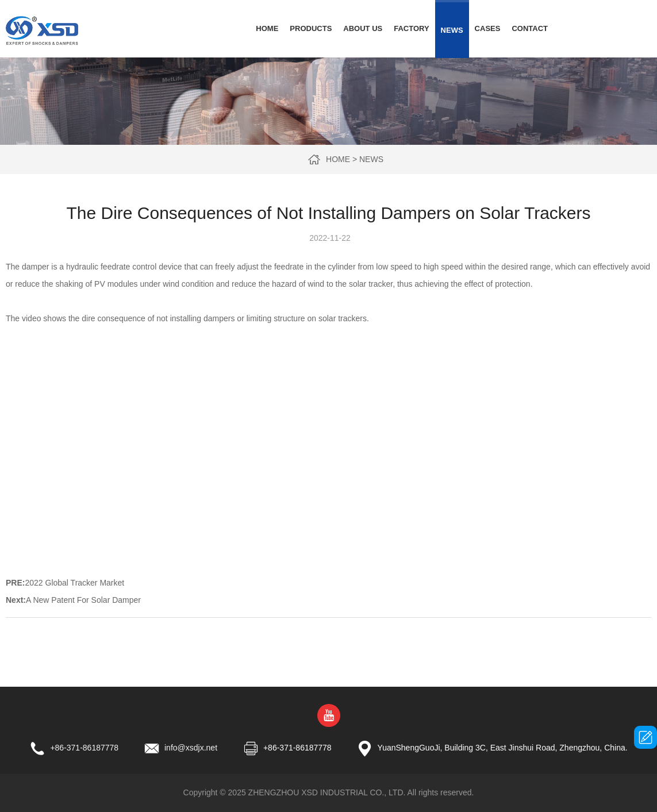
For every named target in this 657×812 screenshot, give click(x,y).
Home (267, 28)
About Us (363, 28)
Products (311, 28)
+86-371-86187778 (84, 748)
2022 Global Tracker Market (74, 583)
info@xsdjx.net (191, 748)
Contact (530, 28)
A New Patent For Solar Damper (83, 600)
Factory (411, 28)
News (452, 30)
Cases (488, 28)
